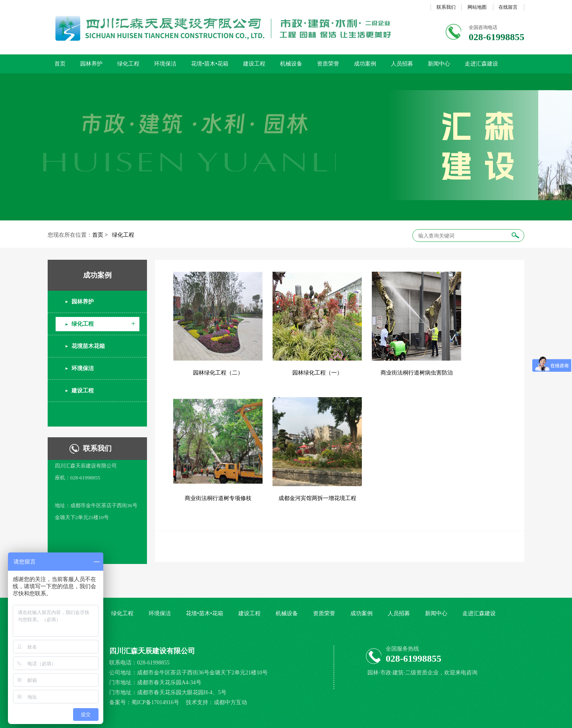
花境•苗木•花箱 (210, 64)
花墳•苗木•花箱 (205, 613)
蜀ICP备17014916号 (156, 702)
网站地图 (477, 7)
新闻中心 (439, 64)
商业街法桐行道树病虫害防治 (417, 373)
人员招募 (402, 64)
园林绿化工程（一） (317, 373)
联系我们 (446, 7)
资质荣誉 (328, 64)
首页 (60, 64)
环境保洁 (165, 64)
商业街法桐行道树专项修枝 (218, 498)
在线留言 (508, 7)
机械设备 (291, 64)
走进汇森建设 (481, 64)
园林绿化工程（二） (218, 373)
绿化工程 (128, 64)
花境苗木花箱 (88, 346)
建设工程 (254, 64)
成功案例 (365, 64)
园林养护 (91, 64)
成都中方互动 (230, 702)
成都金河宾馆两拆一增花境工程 (317, 498)
